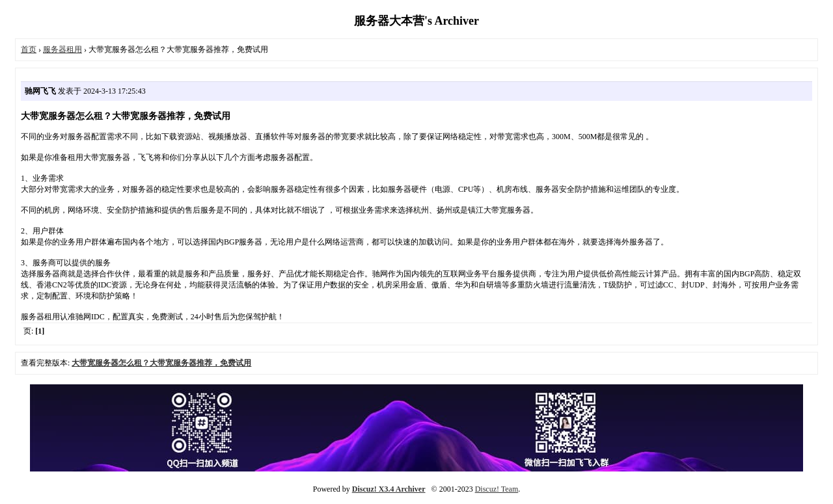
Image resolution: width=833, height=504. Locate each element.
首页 (29, 49)
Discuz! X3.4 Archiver (389, 489)
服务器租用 (62, 49)
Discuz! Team (497, 489)
